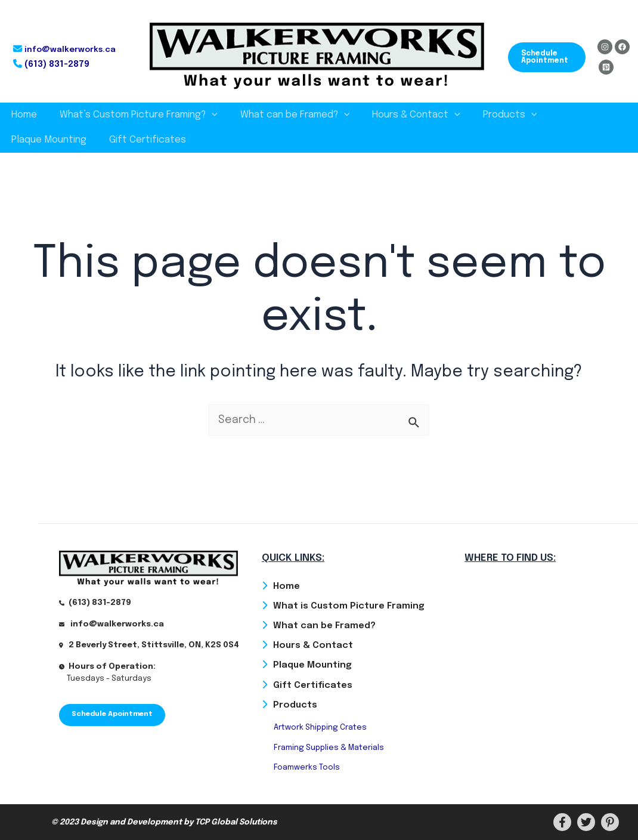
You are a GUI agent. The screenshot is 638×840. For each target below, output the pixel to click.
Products (494, 115)
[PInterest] (610, 822)
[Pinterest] (606, 67)
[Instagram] (605, 47)
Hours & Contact (404, 115)
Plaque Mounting (577, 115)
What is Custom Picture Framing (349, 605)
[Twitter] (586, 822)
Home (22, 115)
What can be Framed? (286, 115)
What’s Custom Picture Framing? (133, 115)
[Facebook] (622, 47)
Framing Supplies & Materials (329, 747)
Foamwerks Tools (307, 768)
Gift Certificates (48, 140)
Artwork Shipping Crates (320, 728)
